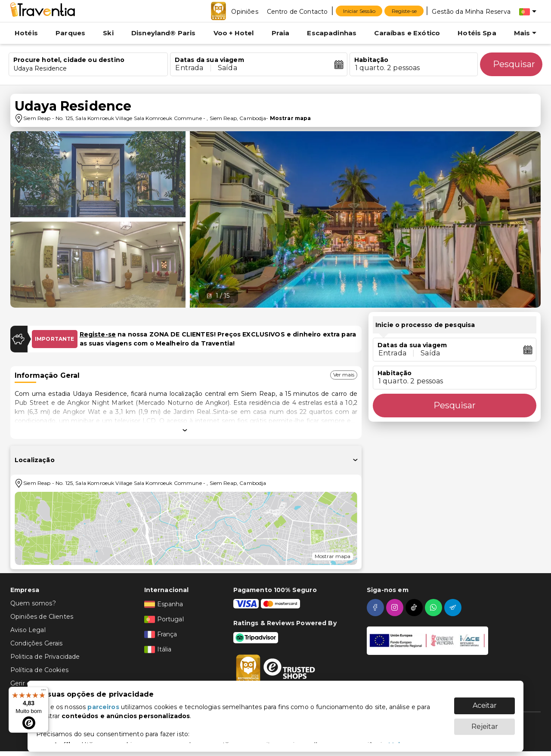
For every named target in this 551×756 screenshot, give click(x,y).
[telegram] (454, 608)
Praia (281, 33)
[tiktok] (415, 608)
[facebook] (376, 608)
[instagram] (396, 608)
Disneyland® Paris (164, 33)
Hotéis (26, 33)
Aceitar (485, 701)
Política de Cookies (39, 670)
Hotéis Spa (477, 33)
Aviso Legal (28, 630)
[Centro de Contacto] (297, 11)
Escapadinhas (332, 33)
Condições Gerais (36, 643)
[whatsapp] (435, 608)
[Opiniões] (245, 11)
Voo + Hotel (234, 33)
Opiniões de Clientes (42, 617)
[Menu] (43, 692)
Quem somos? (33, 603)
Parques (70, 33)
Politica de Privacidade (45, 657)
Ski (108, 33)
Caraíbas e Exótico (407, 33)
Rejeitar (485, 722)
